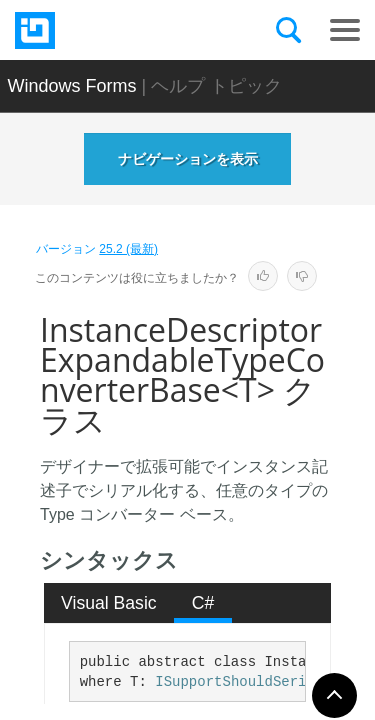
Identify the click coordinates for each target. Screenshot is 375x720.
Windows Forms (72, 86)
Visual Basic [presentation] (109, 603)
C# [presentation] (203, 603)
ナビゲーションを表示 (188, 159)
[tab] (109, 603)
